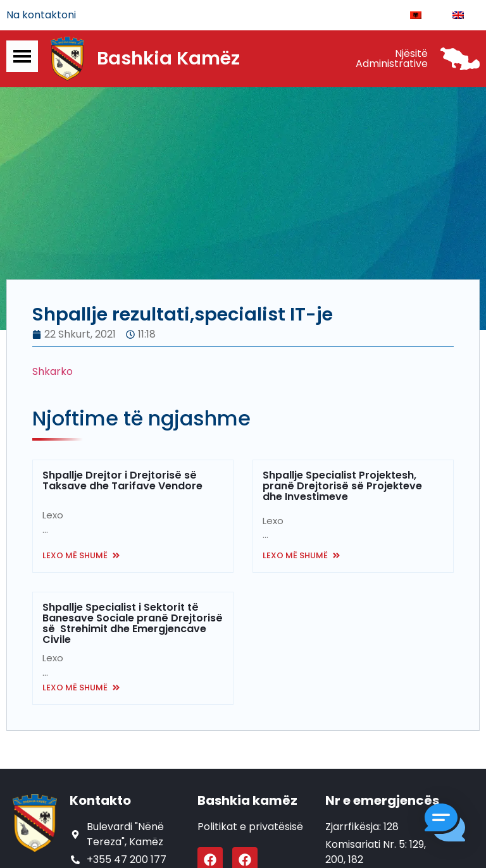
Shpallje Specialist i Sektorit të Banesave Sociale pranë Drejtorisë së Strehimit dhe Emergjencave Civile (133, 624)
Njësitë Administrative (392, 58)
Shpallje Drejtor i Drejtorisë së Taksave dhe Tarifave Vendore (122, 481)
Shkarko (53, 372)
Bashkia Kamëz (168, 59)
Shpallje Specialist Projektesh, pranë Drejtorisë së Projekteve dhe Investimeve (342, 486)
